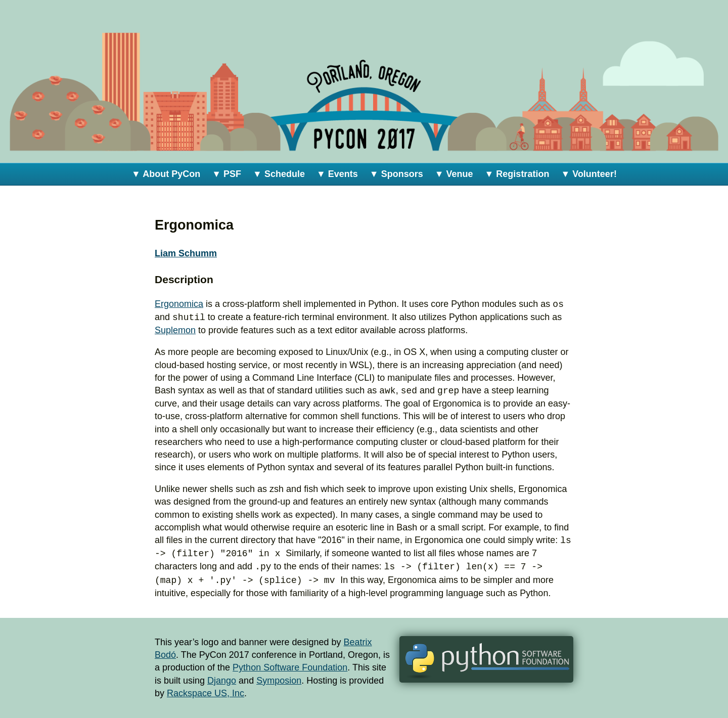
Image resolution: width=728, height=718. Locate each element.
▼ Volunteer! (589, 174)
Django (222, 681)
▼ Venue (454, 174)
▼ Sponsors (396, 174)
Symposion (279, 681)
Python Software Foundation (290, 667)
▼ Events (337, 174)
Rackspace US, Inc (206, 693)
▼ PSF (226, 174)
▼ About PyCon (166, 174)
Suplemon (175, 330)
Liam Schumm (186, 253)
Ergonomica (179, 304)
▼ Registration (517, 174)
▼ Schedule (279, 174)
